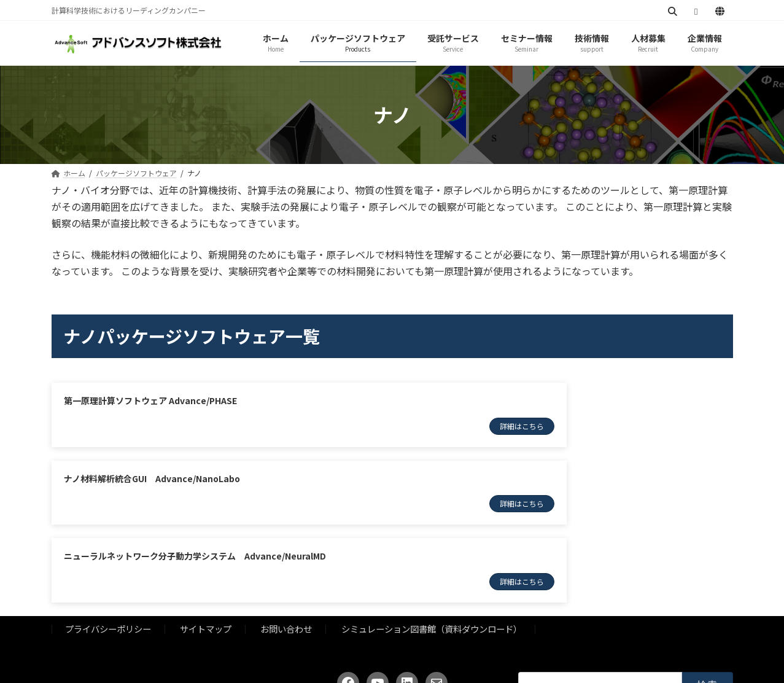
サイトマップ (206, 561)
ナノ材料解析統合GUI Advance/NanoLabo (502, 400)
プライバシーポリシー (108, 561)
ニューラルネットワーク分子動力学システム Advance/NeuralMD (195, 483)
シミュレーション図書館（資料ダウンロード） (432, 561)
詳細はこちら (338, 426)
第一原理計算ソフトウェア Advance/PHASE (151, 400)
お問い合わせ (286, 561)
